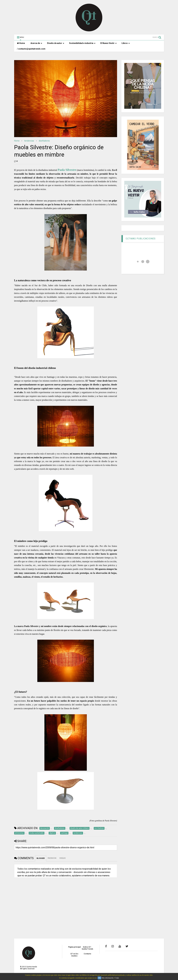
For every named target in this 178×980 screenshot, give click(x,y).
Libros (126, 43)
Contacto (87, 954)
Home (21, 43)
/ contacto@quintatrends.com (31, 49)
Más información (108, 978)
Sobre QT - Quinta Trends (87, 948)
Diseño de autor (56, 43)
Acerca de (36, 43)
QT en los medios (74, 955)
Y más (117, 978)
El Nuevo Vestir (109, 43)
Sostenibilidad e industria (82, 43)
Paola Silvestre (67, 170)
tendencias (29, 141)
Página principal (74, 947)
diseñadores (44, 141)
